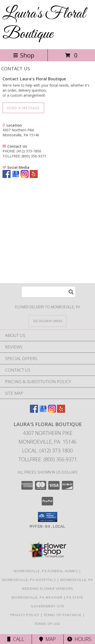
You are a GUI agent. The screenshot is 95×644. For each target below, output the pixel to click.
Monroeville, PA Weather (37, 597)
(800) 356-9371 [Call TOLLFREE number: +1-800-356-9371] (34, 156)
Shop (24, 55)
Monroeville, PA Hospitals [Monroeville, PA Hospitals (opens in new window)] (29, 580)
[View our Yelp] (34, 177)
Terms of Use (47, 624)
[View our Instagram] (25, 177)
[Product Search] (49, 292)
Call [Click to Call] (16, 639)
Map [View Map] (47, 639)
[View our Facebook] (7, 177)
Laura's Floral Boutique (44, 24)
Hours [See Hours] (79, 639)
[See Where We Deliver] (47, 321)
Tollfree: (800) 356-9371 (48, 459)
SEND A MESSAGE (23, 108)
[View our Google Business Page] (16, 177)
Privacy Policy (25, 615)
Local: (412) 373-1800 (47, 451)
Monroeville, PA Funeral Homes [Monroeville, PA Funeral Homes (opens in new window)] (46, 571)
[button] (48, 517)
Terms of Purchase (62, 615)
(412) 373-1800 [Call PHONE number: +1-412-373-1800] (29, 151)
